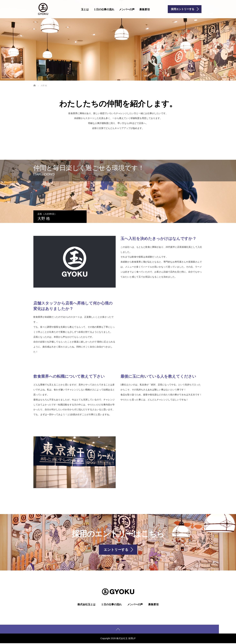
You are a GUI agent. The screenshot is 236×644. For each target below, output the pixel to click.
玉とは (85, 9)
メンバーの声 (127, 9)
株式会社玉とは (86, 605)
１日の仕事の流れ (104, 9)
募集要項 (145, 9)
